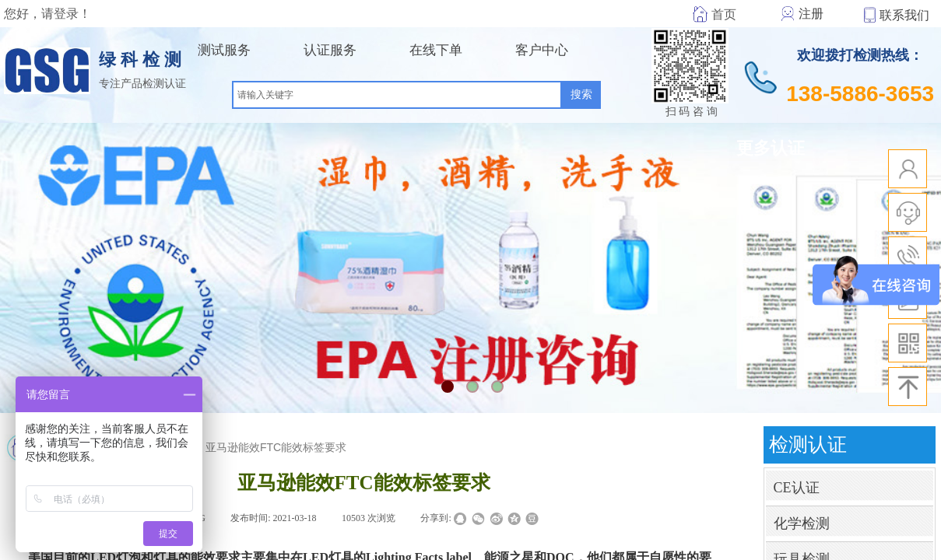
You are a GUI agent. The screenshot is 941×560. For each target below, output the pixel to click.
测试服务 (224, 50)
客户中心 (542, 50)
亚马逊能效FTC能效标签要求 (276, 447)
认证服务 (330, 50)
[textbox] (397, 95)
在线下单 (436, 50)
